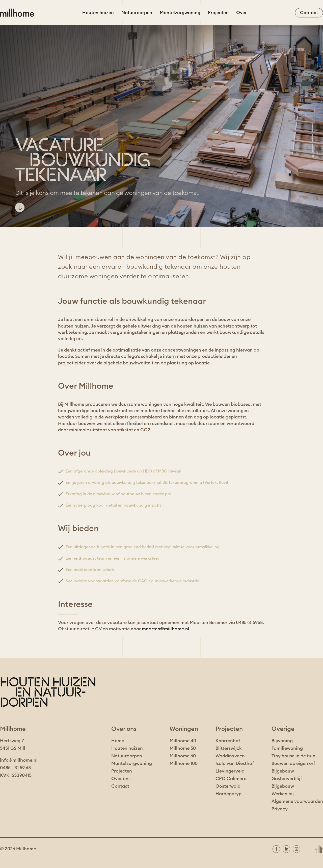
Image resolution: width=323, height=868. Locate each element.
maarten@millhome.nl (166, 629)
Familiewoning (287, 748)
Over (241, 13)
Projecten (218, 13)
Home (118, 741)
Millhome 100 (184, 763)
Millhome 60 (183, 756)
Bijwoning (282, 741)
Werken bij (283, 794)
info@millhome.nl (19, 760)
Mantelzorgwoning (180, 13)
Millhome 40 (183, 741)
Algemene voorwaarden (297, 801)
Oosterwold (228, 786)
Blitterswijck (229, 748)
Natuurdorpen (137, 13)
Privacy (280, 809)
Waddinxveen (230, 756)
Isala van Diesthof (235, 763)
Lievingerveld (230, 771)
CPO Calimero (231, 779)
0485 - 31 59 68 (15, 768)
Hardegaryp (228, 794)
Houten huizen (98, 13)
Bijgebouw (283, 771)
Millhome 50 (183, 748)
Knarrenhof (228, 741)
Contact (120, 786)
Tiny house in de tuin (293, 756)
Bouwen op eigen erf (293, 763)
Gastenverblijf (287, 779)
